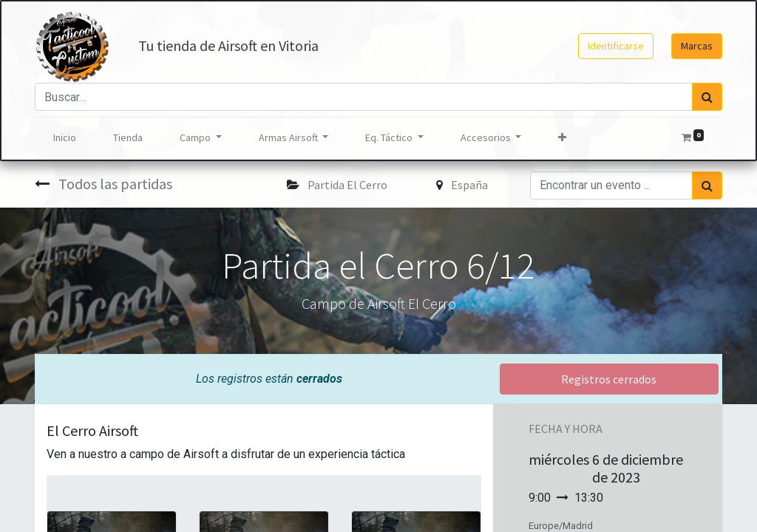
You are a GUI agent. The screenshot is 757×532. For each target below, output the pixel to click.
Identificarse (616, 46)
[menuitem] (65, 138)
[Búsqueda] (707, 97)
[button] (562, 138)
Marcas (697, 46)
